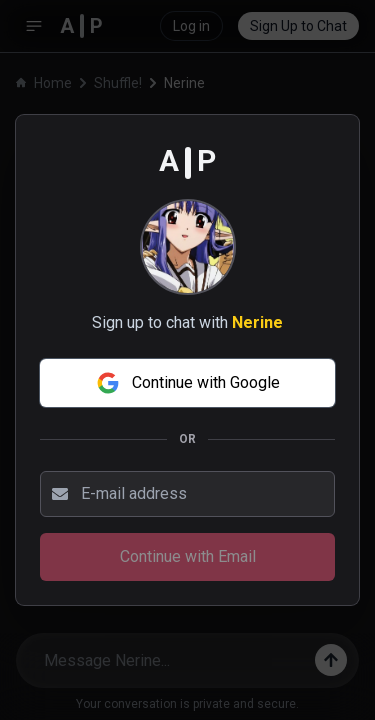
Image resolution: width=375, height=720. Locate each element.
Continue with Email (188, 556)
